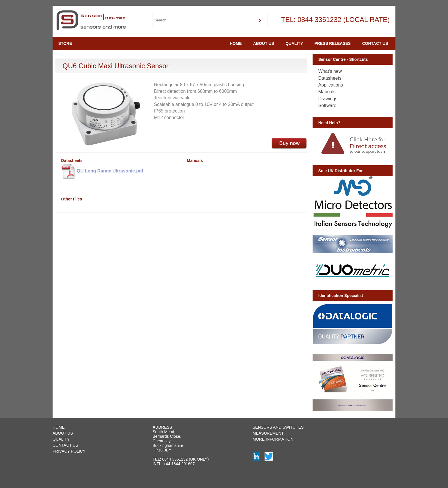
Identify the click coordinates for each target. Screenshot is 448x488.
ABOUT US (264, 43)
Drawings (328, 99)
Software (327, 106)
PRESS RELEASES (333, 43)
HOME (236, 43)
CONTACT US (375, 43)
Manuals (327, 92)
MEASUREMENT (268, 433)
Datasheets (330, 78)
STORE (65, 43)
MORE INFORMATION (273, 439)
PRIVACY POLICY (69, 451)
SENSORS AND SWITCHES (278, 427)
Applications (331, 85)
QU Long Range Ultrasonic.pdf (102, 171)
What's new (330, 71)
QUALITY (294, 43)
